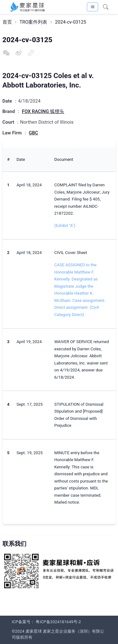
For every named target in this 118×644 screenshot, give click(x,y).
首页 (7, 22)
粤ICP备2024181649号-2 (58, 622)
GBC (34, 133)
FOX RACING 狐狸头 (43, 111)
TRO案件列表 (34, 22)
